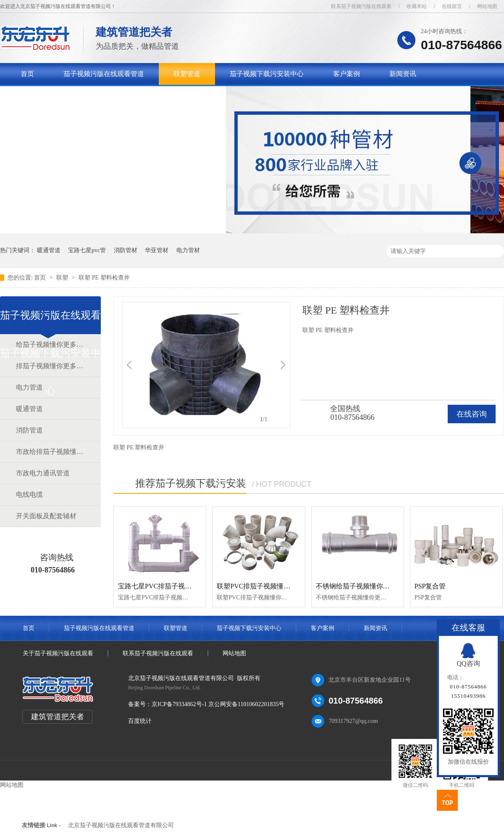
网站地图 (487, 6)
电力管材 (188, 250)
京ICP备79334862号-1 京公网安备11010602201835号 (218, 704)
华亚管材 (157, 250)
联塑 (63, 278)
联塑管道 (187, 74)
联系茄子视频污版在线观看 (361, 6)
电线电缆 (29, 494)
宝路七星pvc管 (87, 250)
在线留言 (452, 6)
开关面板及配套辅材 (46, 516)
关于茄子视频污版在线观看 (61, 96)
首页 (27, 74)
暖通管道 (49, 250)
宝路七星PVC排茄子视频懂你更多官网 (175, 586)
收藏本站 (417, 6)
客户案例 (346, 74)
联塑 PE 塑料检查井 (104, 278)
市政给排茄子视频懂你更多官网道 (50, 452)
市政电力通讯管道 (43, 473)
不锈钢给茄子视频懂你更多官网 (363, 586)
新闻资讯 (403, 74)
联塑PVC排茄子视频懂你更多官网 (267, 586)
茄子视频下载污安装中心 (267, 74)
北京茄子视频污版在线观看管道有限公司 (121, 825)
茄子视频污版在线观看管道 (104, 74)
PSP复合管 (430, 586)
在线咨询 (472, 414)
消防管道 (29, 430)
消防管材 (126, 250)
